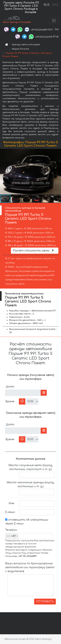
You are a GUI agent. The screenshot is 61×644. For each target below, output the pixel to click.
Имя (11, 503)
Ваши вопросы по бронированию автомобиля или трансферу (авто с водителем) (30, 567)
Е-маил (10, 512)
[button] (58, 172)
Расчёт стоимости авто (34, 251)
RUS (47, 5)
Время (10, 401)
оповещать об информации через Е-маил (27, 522)
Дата (10, 387)
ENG (55, 5)
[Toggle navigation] (54, 21)
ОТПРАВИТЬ (45, 602)
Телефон (11, 530)
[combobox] (12, 536)
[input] (23, 393)
